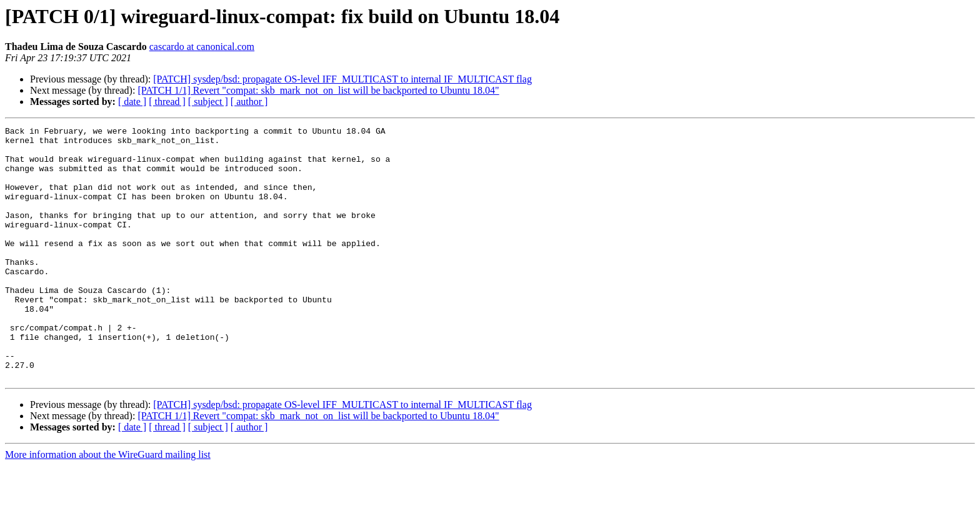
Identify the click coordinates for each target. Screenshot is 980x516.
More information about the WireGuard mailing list (108, 505)
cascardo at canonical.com (202, 47)
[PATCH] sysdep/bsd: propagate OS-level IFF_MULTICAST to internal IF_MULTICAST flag (342, 79)
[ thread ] (167, 102)
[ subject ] (208, 102)
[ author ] (249, 102)
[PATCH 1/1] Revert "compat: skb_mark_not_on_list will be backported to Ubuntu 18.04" (318, 90)
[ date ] (132, 102)
